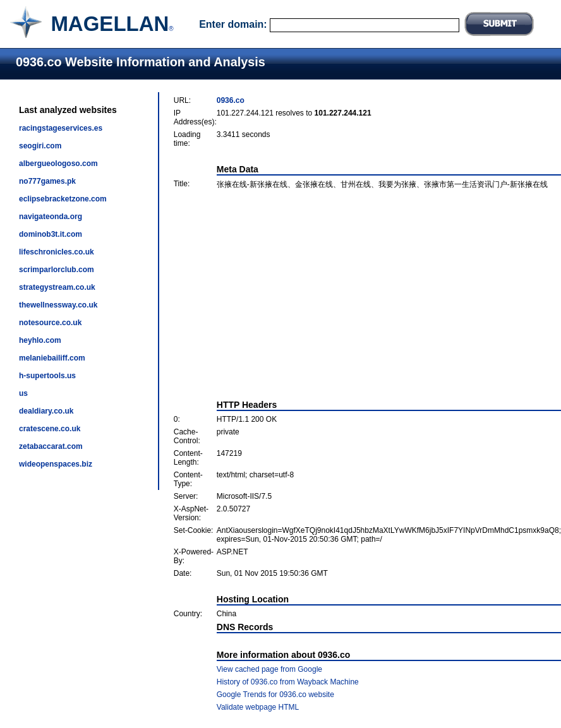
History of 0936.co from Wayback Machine (288, 682)
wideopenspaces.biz (56, 464)
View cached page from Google (269, 669)
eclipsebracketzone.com (63, 199)
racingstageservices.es (61, 128)
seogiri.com (40, 146)
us (23, 393)
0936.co (231, 100)
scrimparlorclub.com (57, 270)
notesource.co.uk (50, 323)
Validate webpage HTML (258, 707)
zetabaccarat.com (51, 446)
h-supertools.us (47, 376)
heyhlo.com (40, 340)
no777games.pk (47, 181)
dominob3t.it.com (51, 234)
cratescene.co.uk (50, 429)
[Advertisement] (367, 295)
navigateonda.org (51, 217)
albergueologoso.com (58, 164)
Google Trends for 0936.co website (275, 695)
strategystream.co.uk (57, 287)
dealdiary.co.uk (46, 411)
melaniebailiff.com (52, 358)
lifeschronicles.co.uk (57, 252)
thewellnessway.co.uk (58, 305)
